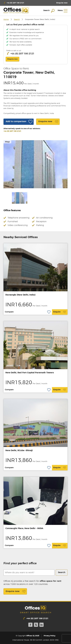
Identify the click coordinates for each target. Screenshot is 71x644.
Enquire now (16, 591)
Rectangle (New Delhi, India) (20, 295)
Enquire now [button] (12, 59)
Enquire (60, 312)
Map (7, 142)
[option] (35, 164)
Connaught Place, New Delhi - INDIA (24, 528)
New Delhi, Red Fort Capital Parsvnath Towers (30, 373)
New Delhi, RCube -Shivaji (19, 450)
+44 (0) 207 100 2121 (12, 131)
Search (17, 19)
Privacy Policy (50, 636)
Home (6, 19)
